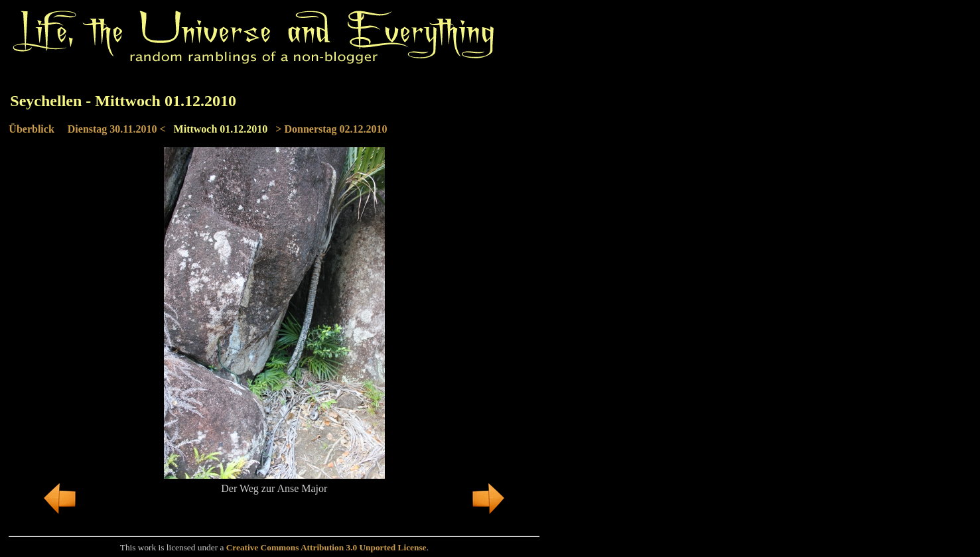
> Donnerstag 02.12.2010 (331, 129)
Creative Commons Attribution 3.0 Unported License (326, 547)
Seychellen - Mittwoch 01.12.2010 (123, 101)
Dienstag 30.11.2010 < (117, 129)
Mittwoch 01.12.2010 (221, 129)
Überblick (31, 129)
